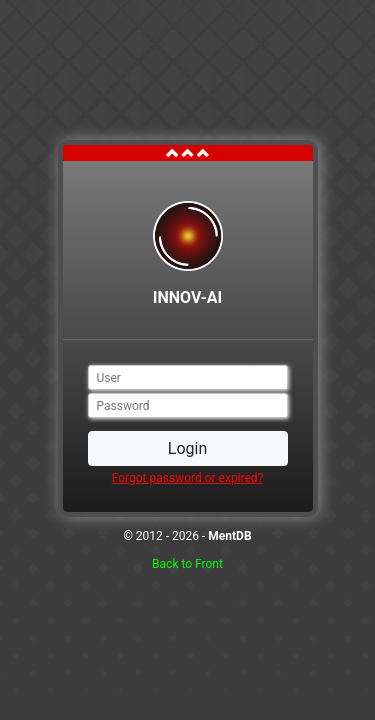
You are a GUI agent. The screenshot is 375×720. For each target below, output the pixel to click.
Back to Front (187, 564)
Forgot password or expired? (188, 478)
